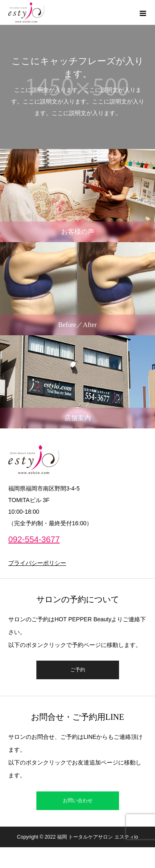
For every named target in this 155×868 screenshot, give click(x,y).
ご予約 (78, 670)
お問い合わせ (78, 801)
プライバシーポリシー (37, 563)
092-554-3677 (34, 539)
